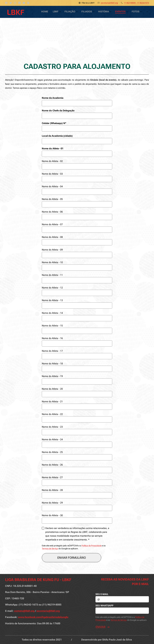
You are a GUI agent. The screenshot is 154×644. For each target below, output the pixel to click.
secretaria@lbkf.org (109, 3)
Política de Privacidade (92, 546)
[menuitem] (102, 12)
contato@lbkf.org (24, 611)
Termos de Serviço (50, 549)
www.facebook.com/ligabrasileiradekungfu (43, 617)
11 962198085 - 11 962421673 (136, 3)
